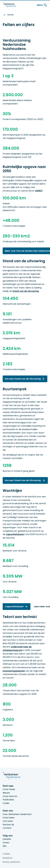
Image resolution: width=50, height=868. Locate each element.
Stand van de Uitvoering (26, 291)
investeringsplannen (14, 671)
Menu (42, 5)
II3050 (39, 191)
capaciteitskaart (15, 534)
